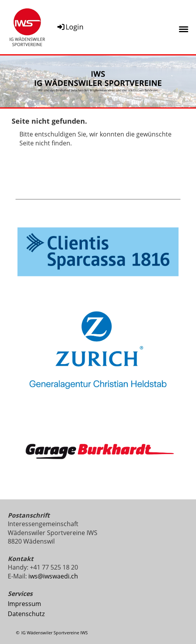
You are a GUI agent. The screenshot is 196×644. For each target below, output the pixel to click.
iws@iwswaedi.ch (53, 576)
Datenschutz (26, 614)
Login (70, 27)
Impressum (24, 604)
